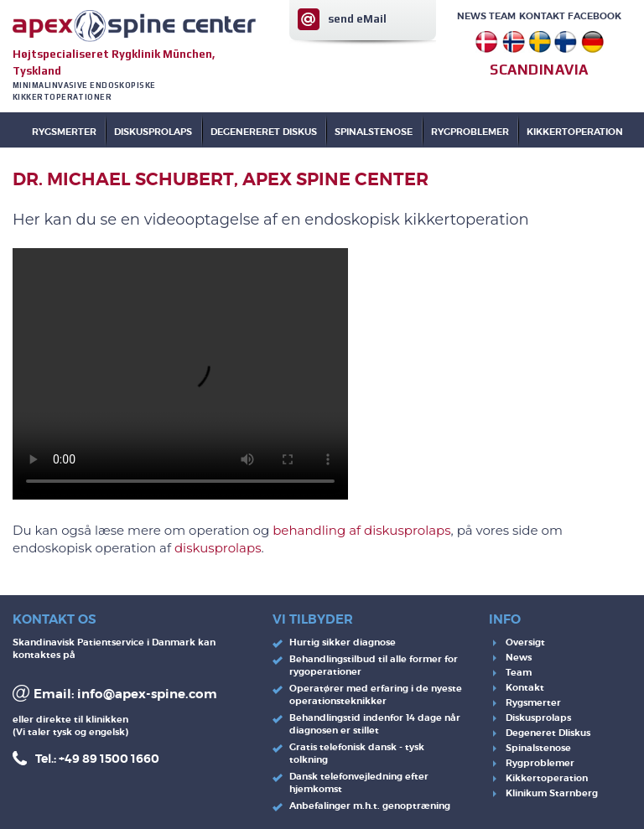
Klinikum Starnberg (552, 793)
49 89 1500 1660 (112, 759)
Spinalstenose (538, 748)
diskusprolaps (218, 548)
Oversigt (525, 642)
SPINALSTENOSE (374, 132)
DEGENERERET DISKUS (264, 132)
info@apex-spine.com (147, 694)
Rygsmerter (64, 132)
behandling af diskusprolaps (361, 530)
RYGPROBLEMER (470, 132)
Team (502, 16)
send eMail (357, 19)
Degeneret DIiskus (548, 733)
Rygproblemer (540, 763)
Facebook (595, 16)
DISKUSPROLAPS (153, 132)
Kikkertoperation (547, 778)
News (472, 16)
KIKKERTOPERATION (575, 132)
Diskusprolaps (538, 718)
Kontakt (542, 16)
